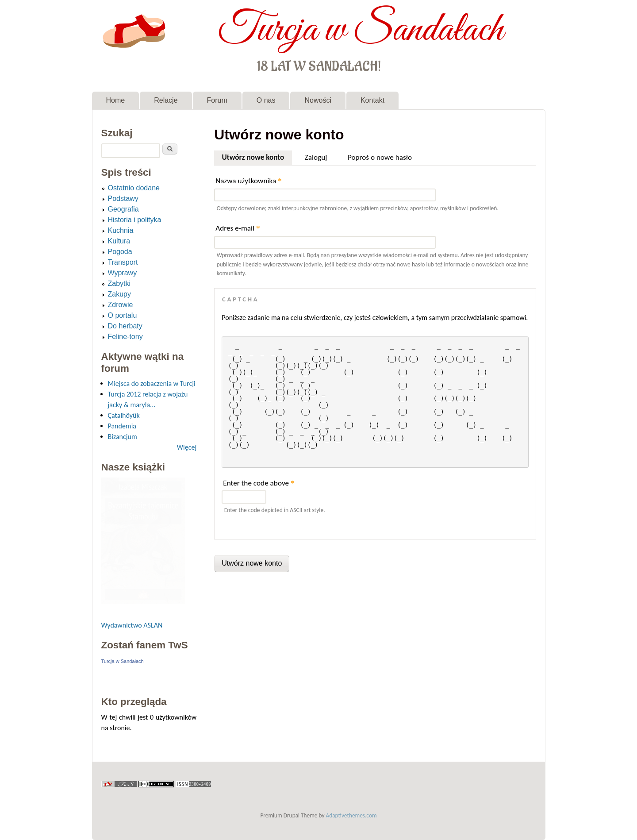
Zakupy (119, 294)
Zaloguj (316, 157)
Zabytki (119, 283)
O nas (266, 100)
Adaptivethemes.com (351, 815)
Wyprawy (123, 273)
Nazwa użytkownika (248, 181)
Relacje (166, 100)
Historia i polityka (135, 220)
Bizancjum (123, 437)
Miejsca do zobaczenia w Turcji (152, 383)
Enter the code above (259, 483)
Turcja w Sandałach (361, 30)
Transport (123, 262)
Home (116, 100)
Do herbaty (125, 326)
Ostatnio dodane (134, 188)
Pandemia (122, 426)
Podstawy (123, 198)
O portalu (123, 315)
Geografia (123, 209)
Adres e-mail (238, 228)
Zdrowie (121, 305)
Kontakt (372, 100)
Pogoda (120, 252)
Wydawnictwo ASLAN (132, 625)
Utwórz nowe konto (257, 156)
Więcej (187, 447)
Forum (217, 100)
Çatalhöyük (124, 415)
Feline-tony (125, 337)
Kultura (119, 241)
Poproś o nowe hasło (380, 157)
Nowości (318, 100)
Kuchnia (121, 230)
